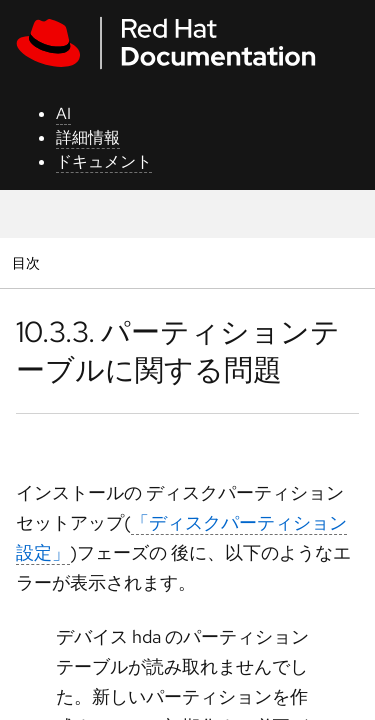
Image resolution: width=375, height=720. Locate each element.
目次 (28, 262)
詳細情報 (88, 137)
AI (63, 113)
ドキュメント (104, 161)
